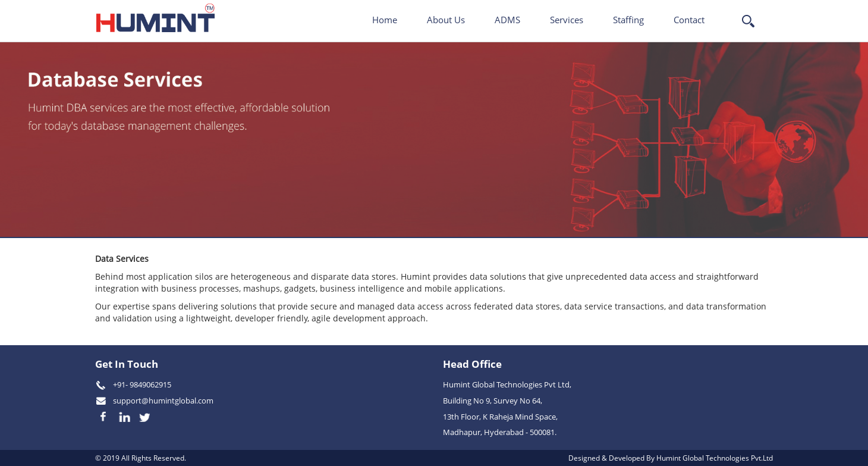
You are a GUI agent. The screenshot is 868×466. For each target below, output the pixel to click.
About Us (446, 20)
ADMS (507, 20)
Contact (689, 20)
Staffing (628, 20)
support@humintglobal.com (163, 401)
